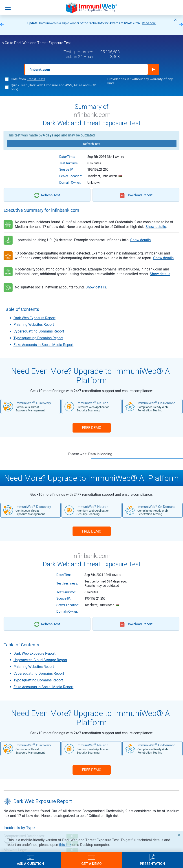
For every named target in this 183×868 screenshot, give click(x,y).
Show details (156, 227)
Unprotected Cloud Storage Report (40, 660)
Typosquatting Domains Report (38, 338)
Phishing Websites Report (34, 325)
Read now (149, 23)
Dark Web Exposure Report (34, 318)
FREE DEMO (92, 428)
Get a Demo (91, 864)
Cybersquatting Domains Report (39, 331)
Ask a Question (30, 864)
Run (153, 69)
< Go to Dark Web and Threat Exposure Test (36, 43)
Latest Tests (36, 79)
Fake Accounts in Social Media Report (43, 345)
